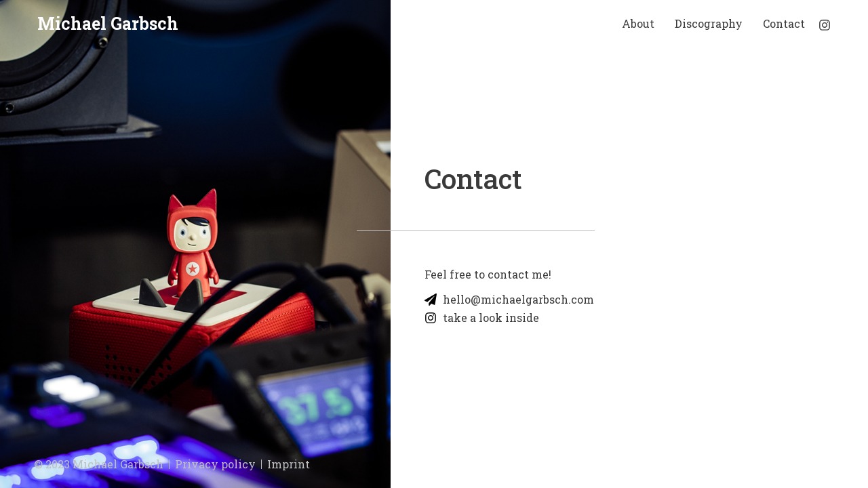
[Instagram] (825, 25)
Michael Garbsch (108, 23)
